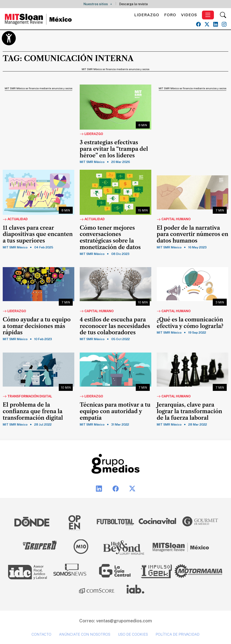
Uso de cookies (133, 634)
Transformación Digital (27, 396)
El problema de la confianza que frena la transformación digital (33, 411)
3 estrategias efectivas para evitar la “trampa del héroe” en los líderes (114, 149)
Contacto (41, 634)
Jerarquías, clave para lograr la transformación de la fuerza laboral (189, 411)
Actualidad (15, 219)
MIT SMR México (92, 162)
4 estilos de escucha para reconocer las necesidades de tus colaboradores (115, 326)
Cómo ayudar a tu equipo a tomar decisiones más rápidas (37, 326)
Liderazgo (147, 15)
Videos (189, 15)
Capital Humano (174, 219)
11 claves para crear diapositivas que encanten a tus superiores (38, 234)
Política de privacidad (178, 634)
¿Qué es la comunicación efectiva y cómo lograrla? (190, 323)
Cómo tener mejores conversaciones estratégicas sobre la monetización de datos (110, 238)
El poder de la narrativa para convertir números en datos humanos (192, 234)
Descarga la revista (133, 4)
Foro (170, 15)
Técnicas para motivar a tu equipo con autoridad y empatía (115, 411)
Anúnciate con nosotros (85, 634)
